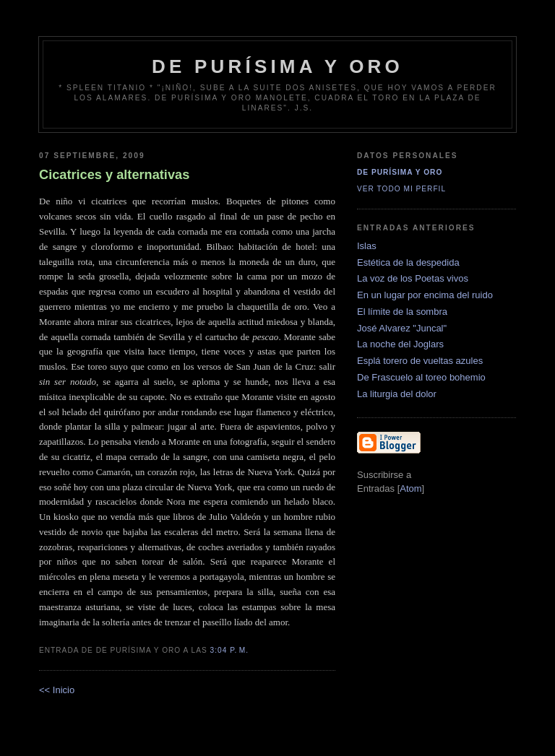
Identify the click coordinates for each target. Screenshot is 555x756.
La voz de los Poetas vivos (413, 278)
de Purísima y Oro (277, 66)
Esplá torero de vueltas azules (420, 361)
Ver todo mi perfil (401, 189)
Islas (367, 246)
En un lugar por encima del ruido (425, 295)
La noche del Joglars (400, 344)
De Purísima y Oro (400, 172)
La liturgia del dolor (397, 394)
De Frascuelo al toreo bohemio (421, 377)
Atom (410, 488)
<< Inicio (57, 690)
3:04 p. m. (230, 650)
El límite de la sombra (402, 312)
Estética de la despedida (408, 262)
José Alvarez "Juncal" (402, 328)
